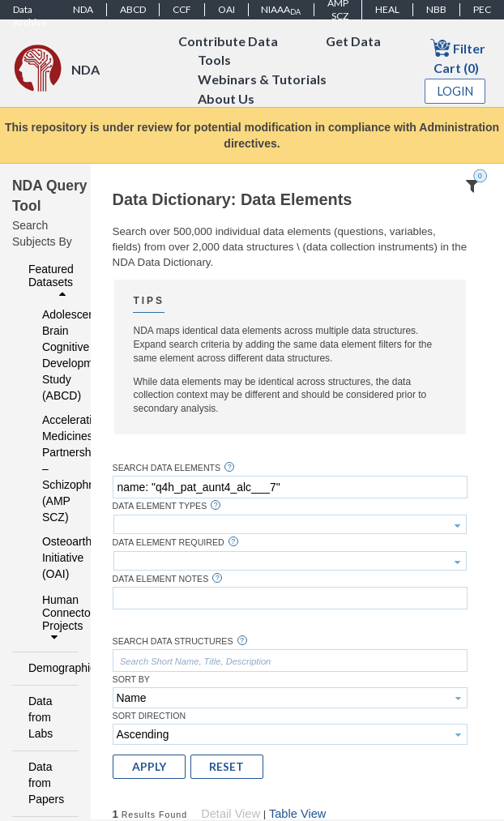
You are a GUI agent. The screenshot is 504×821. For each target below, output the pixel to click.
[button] (149, 767)
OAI (226, 9)
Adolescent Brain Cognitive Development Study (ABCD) (50, 355)
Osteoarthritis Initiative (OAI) (50, 558)
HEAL (387, 9)
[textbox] (290, 487)
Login (455, 91)
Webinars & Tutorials (262, 80)
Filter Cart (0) (458, 56)
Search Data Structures (173, 641)
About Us (226, 99)
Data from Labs (41, 717)
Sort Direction (149, 716)
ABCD (133, 9)
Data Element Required (169, 543)
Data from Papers (46, 783)
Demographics (49, 668)
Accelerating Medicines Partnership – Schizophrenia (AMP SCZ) (50, 468)
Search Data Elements (167, 468)
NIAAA (281, 10)
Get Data (353, 41)
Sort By (131, 680)
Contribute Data (228, 41)
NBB (436, 9)
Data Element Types (160, 506)
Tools (214, 60)
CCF (182, 9)
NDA (83, 9)
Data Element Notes (161, 579)
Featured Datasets (51, 281)
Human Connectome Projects (56, 618)
